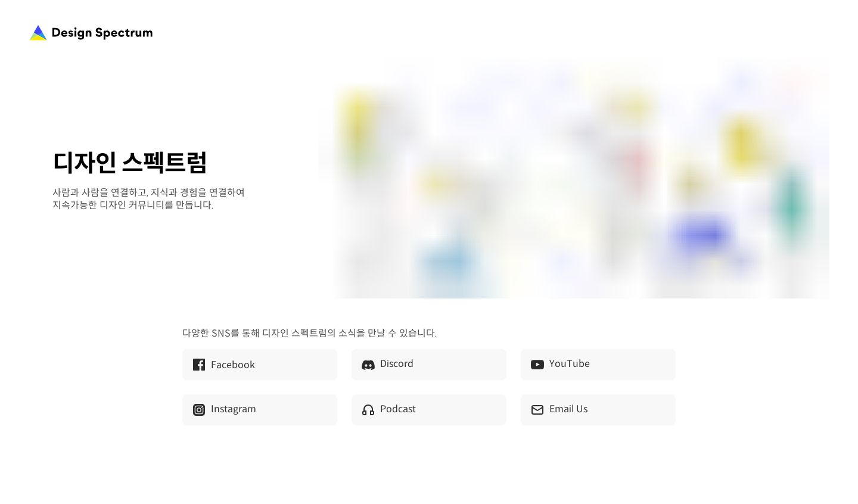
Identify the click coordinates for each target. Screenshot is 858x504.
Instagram (224, 410)
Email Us (559, 410)
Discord (387, 365)
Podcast (388, 410)
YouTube (560, 365)
